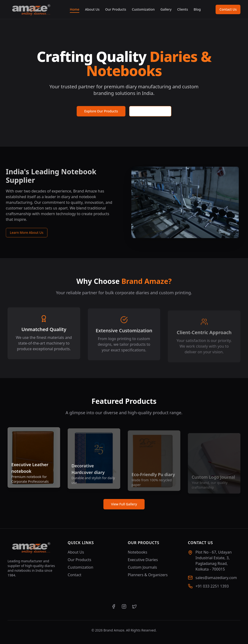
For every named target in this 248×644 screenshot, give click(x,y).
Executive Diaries (143, 560)
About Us (92, 9)
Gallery (166, 9)
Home (75, 9)
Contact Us (228, 9)
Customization (143, 9)
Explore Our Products (101, 111)
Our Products (116, 9)
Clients (183, 9)
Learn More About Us (24, 232)
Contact (75, 575)
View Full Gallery (124, 504)
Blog (197, 9)
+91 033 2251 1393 (212, 586)
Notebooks (137, 552)
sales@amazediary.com (216, 578)
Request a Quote (150, 111)
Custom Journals (142, 567)
